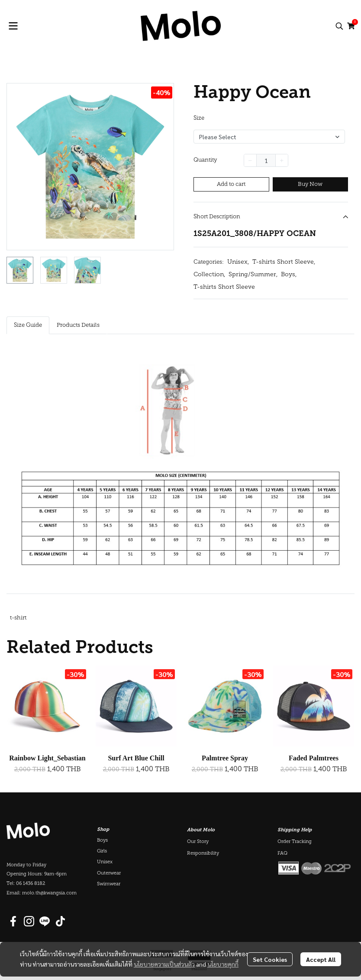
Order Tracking (295, 842)
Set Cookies (270, 959)
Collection (209, 275)
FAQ (282, 854)
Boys (289, 275)
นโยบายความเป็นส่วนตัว (164, 964)
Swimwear (109, 884)
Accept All (321, 959)
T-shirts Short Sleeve (284, 262)
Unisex (238, 262)
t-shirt (18, 618)
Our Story (198, 842)
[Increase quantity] (282, 160)
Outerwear (109, 873)
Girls (102, 851)
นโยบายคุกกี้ (223, 964)
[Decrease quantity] (250, 160)
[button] (339, 26)
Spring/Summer (253, 275)
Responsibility (203, 854)
